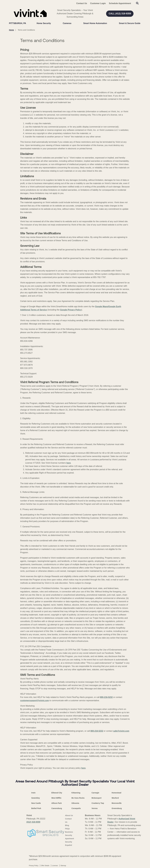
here (69, 463)
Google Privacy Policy (71, 310)
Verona (95, 808)
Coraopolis (76, 808)
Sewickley (36, 798)
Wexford (115, 798)
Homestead (116, 793)
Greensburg (117, 808)
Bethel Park (36, 808)
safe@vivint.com (121, 731)
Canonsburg (57, 808)
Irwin (33, 793)
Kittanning (76, 793)
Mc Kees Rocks (78, 798)
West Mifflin (56, 798)
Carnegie (95, 793)
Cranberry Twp (98, 803)
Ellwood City (57, 793)
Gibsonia (75, 803)
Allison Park (57, 803)
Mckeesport (97, 798)
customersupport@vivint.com (35, 701)
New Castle (36, 803)
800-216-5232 (106, 697)
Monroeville (117, 803)
